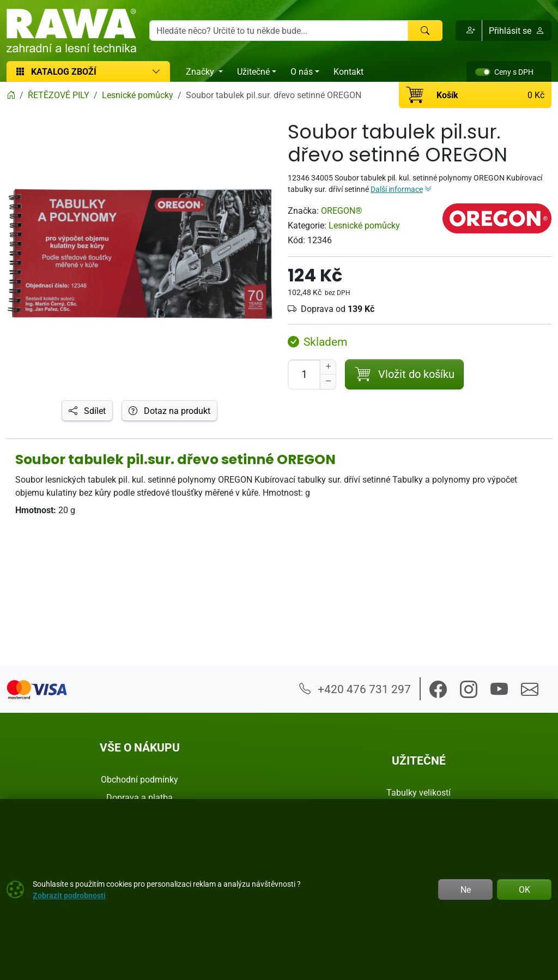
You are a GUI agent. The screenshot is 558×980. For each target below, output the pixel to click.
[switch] (483, 72)
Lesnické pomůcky (364, 225)
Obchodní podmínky (139, 779)
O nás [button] (302, 71)
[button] (469, 31)
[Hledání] (279, 31)
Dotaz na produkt (169, 411)
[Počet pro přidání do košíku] (304, 374)
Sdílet (87, 411)
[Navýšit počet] (328, 367)
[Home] (11, 95)
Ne (466, 889)
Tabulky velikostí (418, 792)
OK (524, 889)
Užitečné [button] (253, 71)
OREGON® (342, 211)
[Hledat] (425, 31)
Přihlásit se (517, 31)
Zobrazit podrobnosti (69, 895)
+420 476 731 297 (355, 689)
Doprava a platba (139, 797)
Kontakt (348, 71)
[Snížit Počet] (328, 382)
